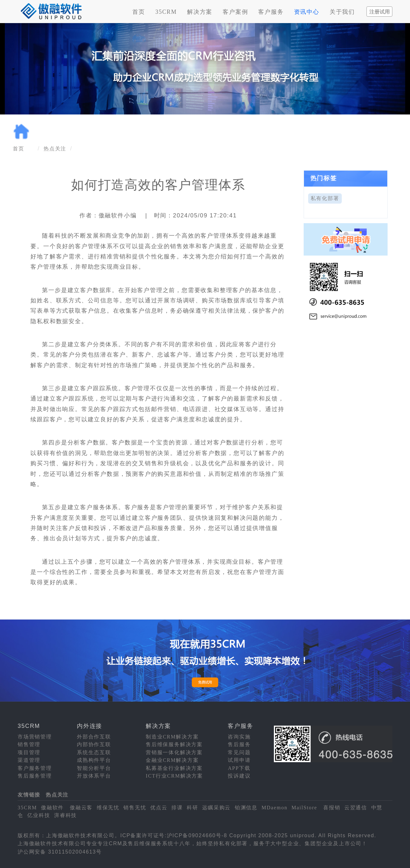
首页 (139, 12)
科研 (193, 808)
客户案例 (235, 12)
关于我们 (342, 12)
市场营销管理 (35, 737)
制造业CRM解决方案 (172, 737)
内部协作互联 (94, 744)
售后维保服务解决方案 (174, 744)
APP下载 (239, 768)
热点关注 (55, 149)
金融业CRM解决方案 (172, 760)
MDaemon (274, 808)
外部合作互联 (94, 737)
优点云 (159, 808)
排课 (177, 808)
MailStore (304, 808)
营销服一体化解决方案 (174, 752)
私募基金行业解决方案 (174, 768)
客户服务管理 (35, 768)
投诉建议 (239, 776)
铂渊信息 (246, 808)
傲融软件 (52, 808)
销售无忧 (135, 808)
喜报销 (332, 808)
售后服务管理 (35, 776)
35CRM (166, 12)
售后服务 (239, 744)
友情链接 (29, 795)
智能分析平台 (94, 768)
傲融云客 (81, 808)
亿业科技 (39, 815)
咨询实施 (239, 737)
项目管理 (29, 752)
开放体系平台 (94, 776)
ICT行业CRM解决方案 (174, 776)
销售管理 (29, 744)
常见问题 (239, 752)
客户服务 (271, 12)
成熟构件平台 (94, 760)
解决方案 (200, 12)
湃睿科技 (66, 815)
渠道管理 (29, 760)
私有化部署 (325, 198)
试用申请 (239, 760)
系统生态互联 (94, 752)
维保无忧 (108, 808)
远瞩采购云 (216, 808)
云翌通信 (356, 808)
